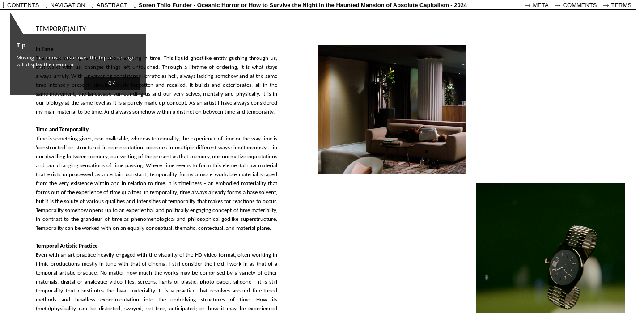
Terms (622, 5)
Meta (541, 5)
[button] (112, 84)
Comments (580, 5)
